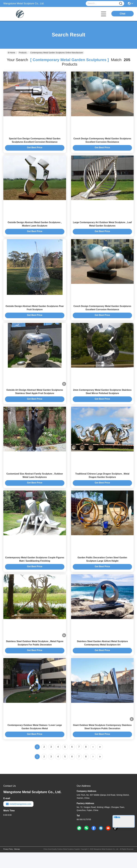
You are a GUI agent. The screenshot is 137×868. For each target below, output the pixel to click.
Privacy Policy (8, 865)
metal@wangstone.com (18, 820)
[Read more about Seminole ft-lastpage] (100, 772)
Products (23, 53)
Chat (123, 14)
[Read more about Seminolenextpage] (93, 772)
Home (11, 53)
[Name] (121, 4)
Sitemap (17, 865)
